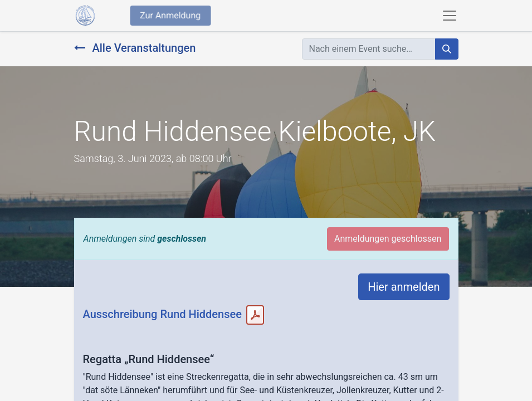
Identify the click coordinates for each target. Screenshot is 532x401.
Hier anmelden (404, 287)
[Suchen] (447, 49)
